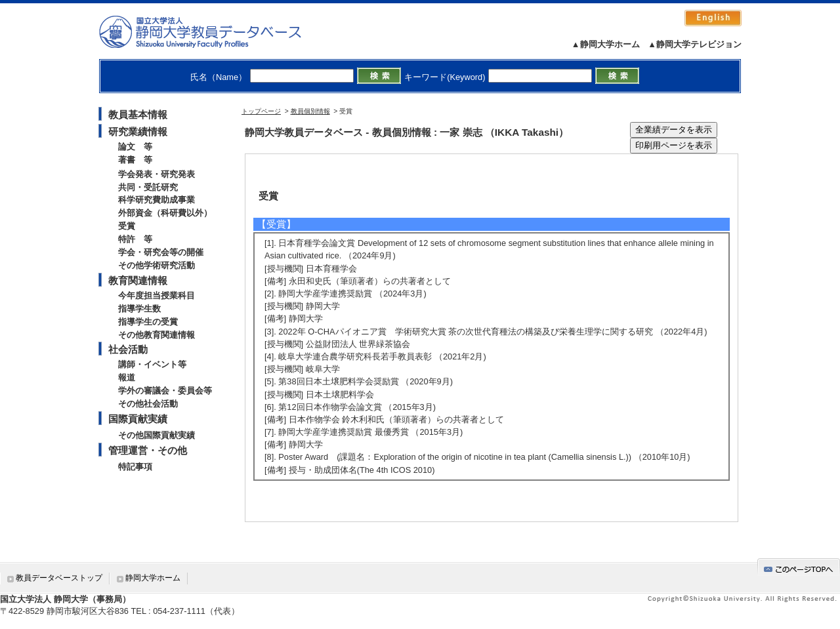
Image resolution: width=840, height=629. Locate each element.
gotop (799, 567)
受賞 (127, 226)
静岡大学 (214, 31)
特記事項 (135, 467)
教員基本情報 (138, 114)
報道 (127, 377)
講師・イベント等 (152, 364)
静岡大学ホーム (153, 578)
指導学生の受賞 (148, 322)
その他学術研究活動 (157, 265)
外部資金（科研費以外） (165, 213)
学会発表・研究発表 (157, 174)
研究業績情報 (138, 132)
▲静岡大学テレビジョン (695, 44)
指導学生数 (139, 309)
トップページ (261, 111)
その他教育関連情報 (157, 335)
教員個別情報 (310, 111)
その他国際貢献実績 (157, 435)
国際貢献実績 (138, 419)
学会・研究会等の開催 (161, 252)
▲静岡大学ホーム (606, 44)
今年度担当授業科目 (157, 295)
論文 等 (135, 147)
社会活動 (128, 349)
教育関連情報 (138, 280)
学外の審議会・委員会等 (165, 391)
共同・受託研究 (148, 187)
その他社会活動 (148, 404)
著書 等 (135, 160)
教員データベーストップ (59, 578)
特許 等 (135, 239)
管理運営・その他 (148, 450)
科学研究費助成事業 (157, 200)
